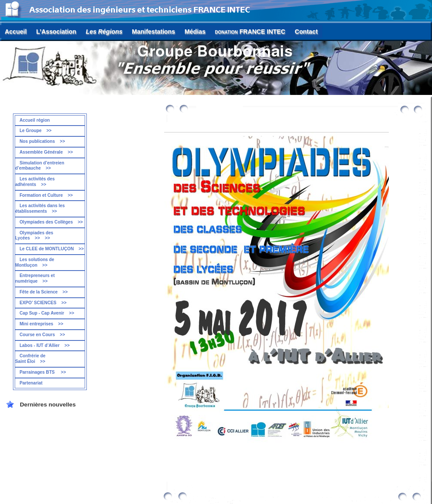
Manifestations (153, 31)
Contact (306, 31)
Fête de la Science (44, 292)
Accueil (16, 31)
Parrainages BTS (43, 372)
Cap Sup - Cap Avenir (47, 313)
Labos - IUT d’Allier (44, 345)
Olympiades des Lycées (34, 236)
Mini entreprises (41, 324)
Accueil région (35, 120)
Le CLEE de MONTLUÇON (52, 249)
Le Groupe (35, 131)
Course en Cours (42, 335)
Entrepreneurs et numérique (35, 278)
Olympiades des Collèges (51, 222)
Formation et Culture (46, 195)
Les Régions (104, 31)
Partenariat (31, 383)
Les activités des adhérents (35, 182)
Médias (195, 31)
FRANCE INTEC (250, 31)
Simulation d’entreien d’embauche (40, 166)
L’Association (56, 31)
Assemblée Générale (46, 152)
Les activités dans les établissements (40, 208)
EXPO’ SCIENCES (43, 303)
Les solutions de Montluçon (35, 262)
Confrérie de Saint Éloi (30, 359)
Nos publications (42, 141)
